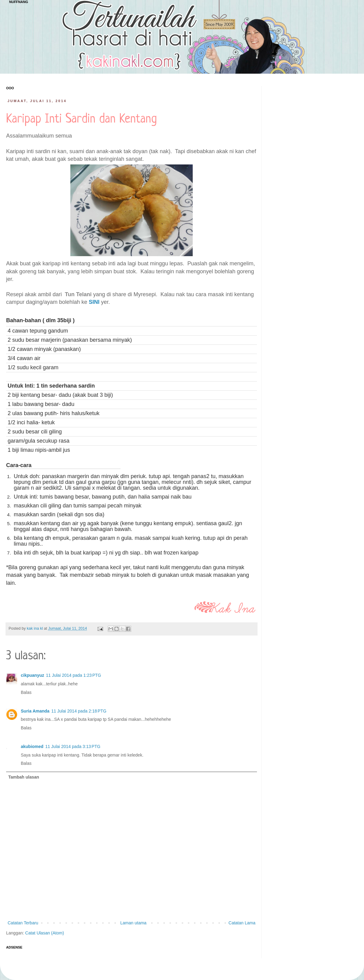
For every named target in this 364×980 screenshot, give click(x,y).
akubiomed (32, 746)
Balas (26, 692)
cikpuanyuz (32, 675)
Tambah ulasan (24, 777)
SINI (94, 302)
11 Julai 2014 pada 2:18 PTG (79, 711)
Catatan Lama (242, 923)
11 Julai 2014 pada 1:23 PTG (73, 675)
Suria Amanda (35, 711)
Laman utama (133, 923)
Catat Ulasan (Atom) (45, 933)
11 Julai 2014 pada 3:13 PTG (73, 746)
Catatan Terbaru (23, 923)
